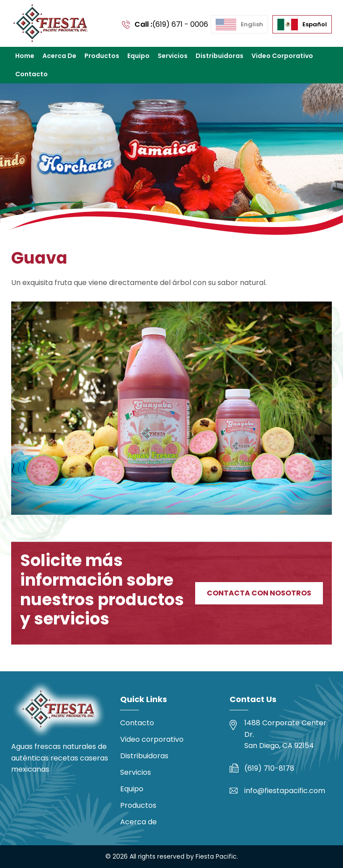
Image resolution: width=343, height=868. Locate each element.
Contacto (31, 74)
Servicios (173, 56)
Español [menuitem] (315, 24)
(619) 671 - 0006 (180, 24)
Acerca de (59, 56)
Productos (102, 56)
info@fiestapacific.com (285, 791)
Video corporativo (282, 56)
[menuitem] (239, 25)
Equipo (138, 56)
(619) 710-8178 (269, 768)
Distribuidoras (220, 56)
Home (25, 56)
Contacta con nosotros (259, 593)
